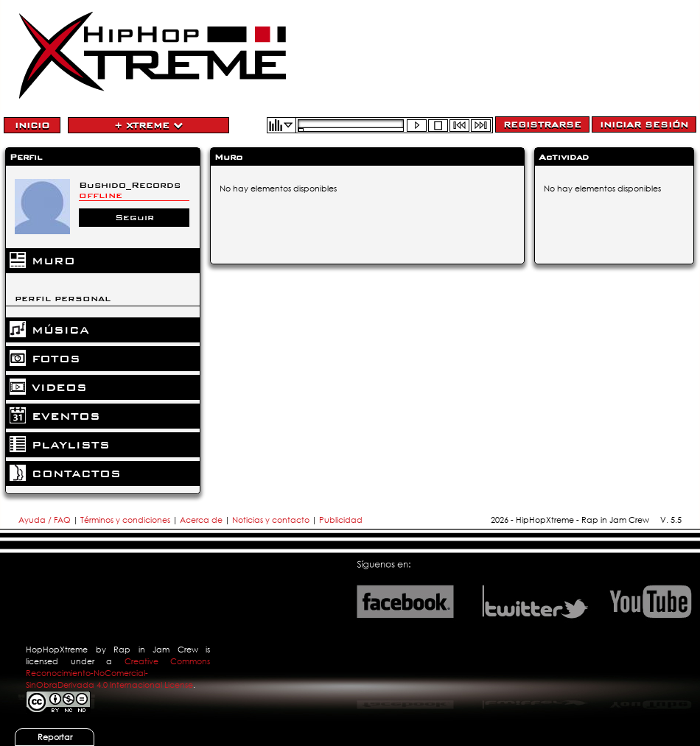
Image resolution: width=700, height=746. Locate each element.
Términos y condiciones (125, 520)
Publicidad (341, 520)
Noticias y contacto (272, 520)
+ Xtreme (148, 125)
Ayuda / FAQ (46, 520)
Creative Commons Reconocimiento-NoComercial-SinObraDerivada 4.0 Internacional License (118, 673)
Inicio (32, 125)
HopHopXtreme (57, 650)
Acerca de (201, 520)
